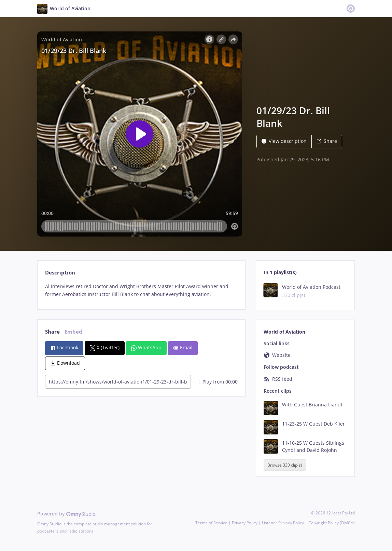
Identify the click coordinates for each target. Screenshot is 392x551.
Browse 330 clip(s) (285, 465)
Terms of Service (211, 523)
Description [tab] (60, 273)
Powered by (66, 514)
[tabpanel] (141, 291)
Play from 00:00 (217, 382)
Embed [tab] (73, 332)
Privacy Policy (245, 523)
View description (284, 141)
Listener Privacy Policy (283, 523)
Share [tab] (52, 332)
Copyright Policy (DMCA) (332, 523)
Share (327, 141)
